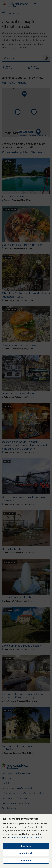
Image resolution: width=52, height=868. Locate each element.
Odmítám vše (26, 853)
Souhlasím (26, 846)
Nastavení (26, 861)
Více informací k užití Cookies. (27, 838)
